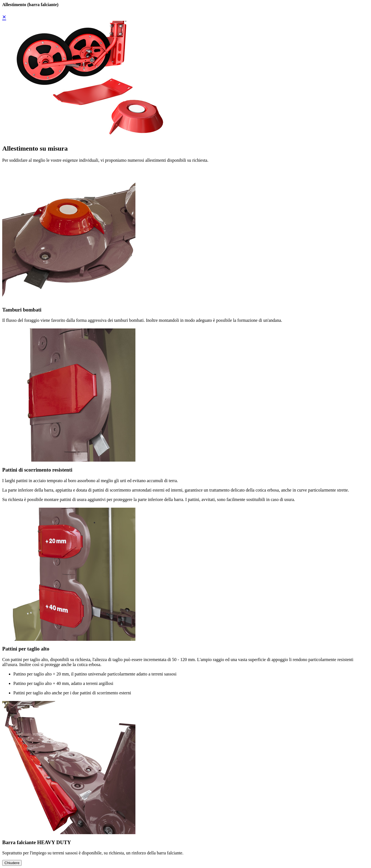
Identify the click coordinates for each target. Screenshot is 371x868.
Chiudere (12, 863)
